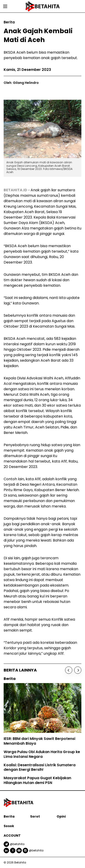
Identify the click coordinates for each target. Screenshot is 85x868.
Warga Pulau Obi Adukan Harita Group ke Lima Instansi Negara (42, 754)
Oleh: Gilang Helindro (21, 83)
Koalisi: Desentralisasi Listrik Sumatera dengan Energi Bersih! (40, 767)
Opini (61, 816)
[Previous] (69, 670)
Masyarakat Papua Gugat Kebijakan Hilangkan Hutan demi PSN (37, 780)
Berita (9, 816)
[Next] (78, 670)
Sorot (35, 816)
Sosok (9, 826)
